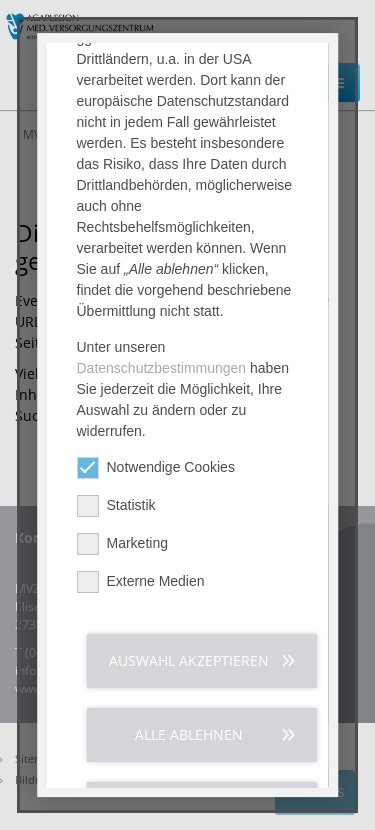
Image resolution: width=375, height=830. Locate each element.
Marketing (122, 548)
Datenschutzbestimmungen (162, 373)
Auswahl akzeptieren (189, 665)
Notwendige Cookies (156, 472)
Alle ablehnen (189, 739)
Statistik (116, 510)
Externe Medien (141, 586)
